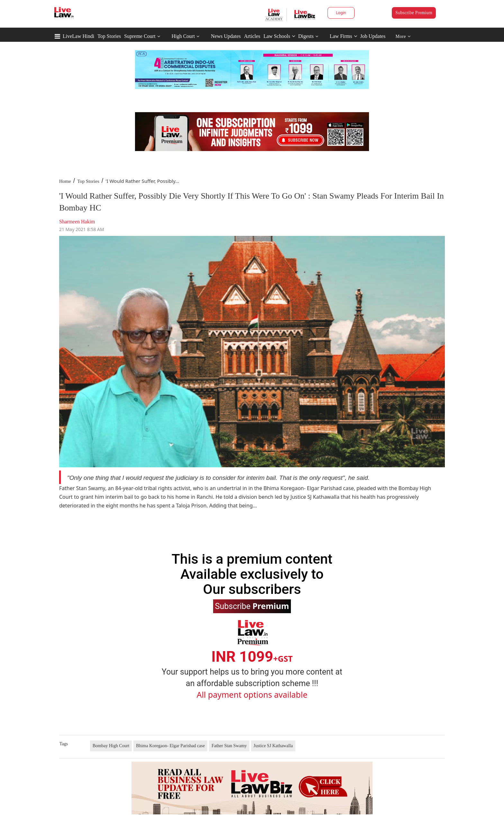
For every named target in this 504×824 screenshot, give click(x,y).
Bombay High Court (111, 746)
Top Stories (109, 36)
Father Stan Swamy (229, 746)
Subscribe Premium (414, 13)
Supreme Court (140, 36)
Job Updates (373, 36)
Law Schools (279, 36)
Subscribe (252, 606)
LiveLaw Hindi (78, 36)
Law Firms (343, 36)
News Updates (226, 36)
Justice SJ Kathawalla (273, 746)
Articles (252, 36)
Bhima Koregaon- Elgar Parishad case (170, 746)
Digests (306, 36)
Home (65, 181)
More (403, 36)
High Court (183, 36)
